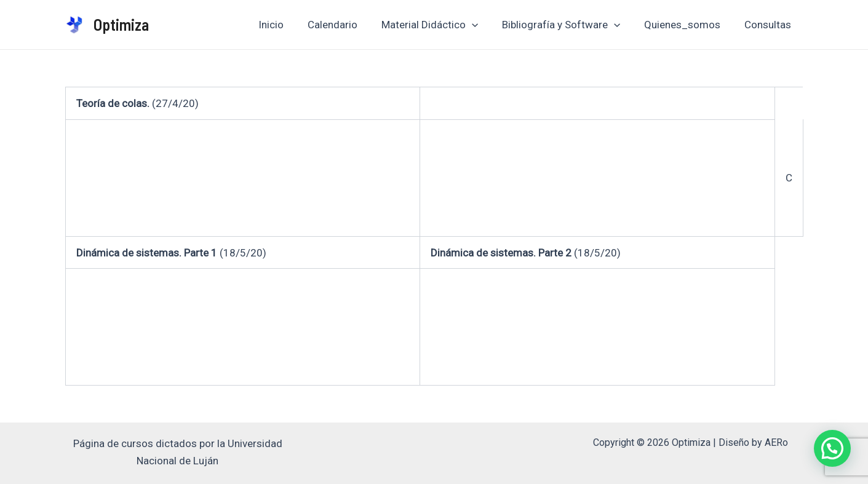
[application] (482, 25)
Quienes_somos (687, 25)
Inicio (288, 25)
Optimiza (121, 24)
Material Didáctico (440, 25)
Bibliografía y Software (568, 25)
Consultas (770, 25)
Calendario (346, 25)
